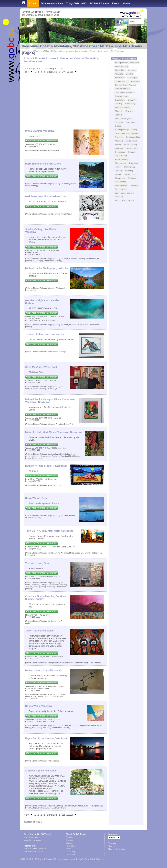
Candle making (122, 81)
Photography (121, 163)
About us (70, 837)
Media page (71, 852)
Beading (130, 74)
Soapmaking (121, 182)
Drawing (119, 104)
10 (63, 72)
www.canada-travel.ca (33, 852)
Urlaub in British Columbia (35, 849)
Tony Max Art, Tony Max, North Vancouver (49, 531)
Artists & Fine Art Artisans (124, 59)
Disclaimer (70, 855)
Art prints (119, 74)
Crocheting (120, 100)
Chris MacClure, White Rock (41, 367)
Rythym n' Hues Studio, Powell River (46, 466)
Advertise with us (31, 837)
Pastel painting (121, 159)
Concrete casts (122, 96)
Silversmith (120, 178)
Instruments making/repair (126, 133)
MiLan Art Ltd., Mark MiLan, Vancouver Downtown (54, 432)
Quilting (118, 171)
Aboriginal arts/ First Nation (127, 63)
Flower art (130, 111)
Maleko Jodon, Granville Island (43, 670)
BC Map (33, 3)
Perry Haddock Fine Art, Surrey (43, 164)
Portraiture (134, 163)
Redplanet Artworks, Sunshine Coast (46, 196)
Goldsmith (130, 122)
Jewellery (119, 137)
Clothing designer (123, 89)
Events (116, 3)
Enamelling (130, 104)
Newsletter (70, 846)
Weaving (119, 197)
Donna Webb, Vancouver (39, 706)
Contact (69, 843)
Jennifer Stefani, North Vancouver (45, 334)
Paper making (121, 156)
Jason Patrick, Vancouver (40, 631)
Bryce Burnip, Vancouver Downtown (46, 738)
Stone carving (121, 189)
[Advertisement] (65, 101)
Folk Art (118, 115)
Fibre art (119, 111)
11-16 (69, 72)
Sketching (132, 178)
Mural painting (131, 144)
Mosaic (118, 144)
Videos (127, 3)
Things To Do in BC (76, 3)
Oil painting (120, 152)
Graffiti (118, 126)
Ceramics (135, 81)
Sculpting (129, 171)
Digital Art (132, 100)
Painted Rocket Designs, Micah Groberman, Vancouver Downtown (50, 401)
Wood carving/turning (124, 200)
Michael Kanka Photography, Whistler (47, 268)
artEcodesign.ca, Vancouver (41, 771)
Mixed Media (131, 141)
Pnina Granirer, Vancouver (40, 131)
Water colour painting (124, 193)
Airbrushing (120, 70)
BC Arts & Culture (99, 3)
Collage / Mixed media (125, 92)
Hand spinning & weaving (126, 130)
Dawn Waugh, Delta (36, 498)
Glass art (119, 122)
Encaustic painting (123, 107)
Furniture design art (124, 118)
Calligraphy (133, 78)
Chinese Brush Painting (125, 85)
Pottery (118, 167)
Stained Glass (121, 185)
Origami (132, 152)
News (68, 849)
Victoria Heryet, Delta (37, 563)
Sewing (118, 174)
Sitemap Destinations (117, 849)
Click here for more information (42, 141)
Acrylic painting (122, 66)
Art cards (132, 70)
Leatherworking (133, 137)
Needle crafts (132, 148)
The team (70, 840)
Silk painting (130, 174)
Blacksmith (120, 78)
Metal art (119, 141)
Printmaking (130, 167)
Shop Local (28, 10)
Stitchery (134, 185)
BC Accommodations (52, 3)
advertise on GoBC (33, 822)
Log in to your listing (32, 840)
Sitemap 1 (112, 846)
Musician (119, 148)
